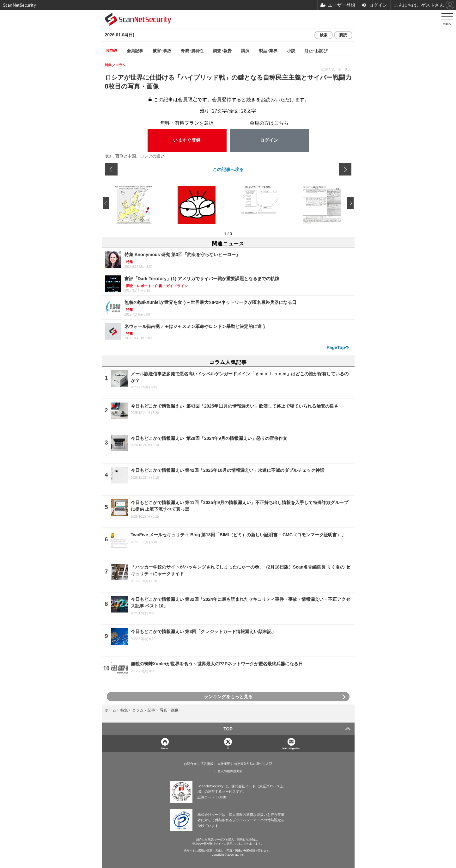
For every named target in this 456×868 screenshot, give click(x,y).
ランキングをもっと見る (228, 697)
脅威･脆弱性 (192, 50)
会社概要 (224, 764)
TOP (228, 729)
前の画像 (111, 169)
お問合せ (190, 764)
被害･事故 (162, 50)
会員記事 (135, 50)
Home (165, 748)
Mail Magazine (291, 748)
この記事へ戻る (228, 169)
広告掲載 (207, 764)
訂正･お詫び (316, 50)
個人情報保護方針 (230, 771)
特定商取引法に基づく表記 (253, 764)
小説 (291, 50)
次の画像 (345, 169)
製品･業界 (268, 50)
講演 (245, 50)
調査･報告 (222, 50)
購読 (343, 35)
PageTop (336, 348)
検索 (324, 35)
